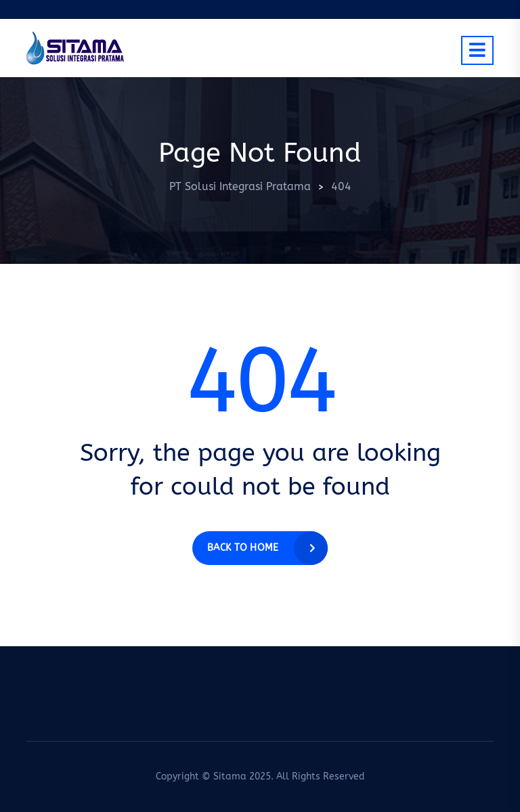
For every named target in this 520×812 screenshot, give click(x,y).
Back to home (243, 548)
